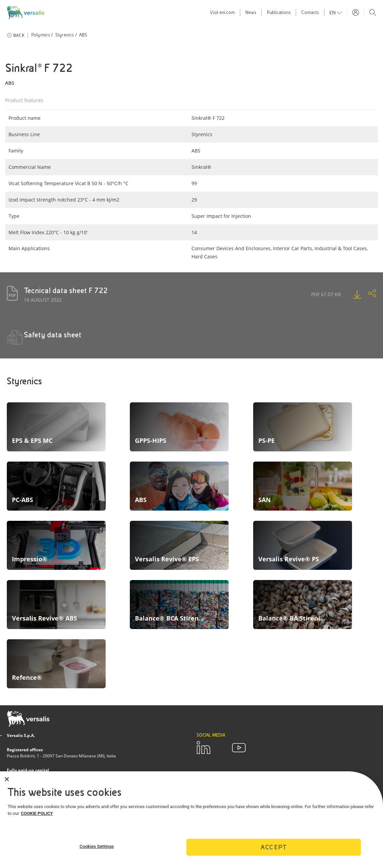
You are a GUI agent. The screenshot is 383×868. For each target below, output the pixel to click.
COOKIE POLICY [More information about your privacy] (37, 813)
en (333, 13)
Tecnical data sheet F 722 (66, 291)
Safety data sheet (53, 335)
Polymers (41, 35)
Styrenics (65, 35)
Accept (274, 847)
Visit (222, 13)
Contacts (310, 13)
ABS (83, 35)
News (251, 13)
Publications (279, 13)
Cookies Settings (97, 846)
